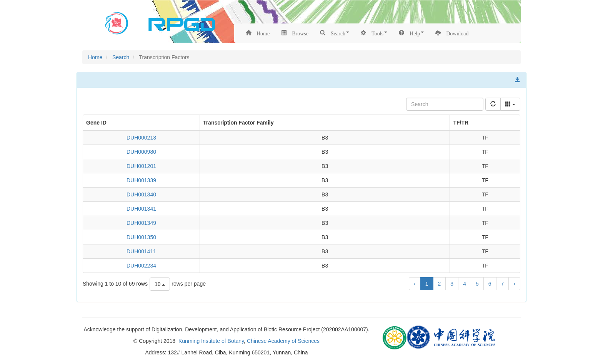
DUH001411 (141, 251)
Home (95, 57)
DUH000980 (141, 152)
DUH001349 (141, 223)
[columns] (510, 104)
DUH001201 (141, 166)
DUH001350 (141, 237)
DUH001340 (141, 194)
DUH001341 (141, 209)
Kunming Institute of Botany (211, 341)
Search (121, 57)
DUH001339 (141, 180)
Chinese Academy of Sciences (283, 341)
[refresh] (493, 104)
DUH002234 (141, 266)
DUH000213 (141, 138)
